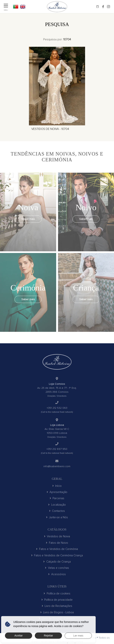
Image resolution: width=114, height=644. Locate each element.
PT (16, 7)
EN (23, 7)
